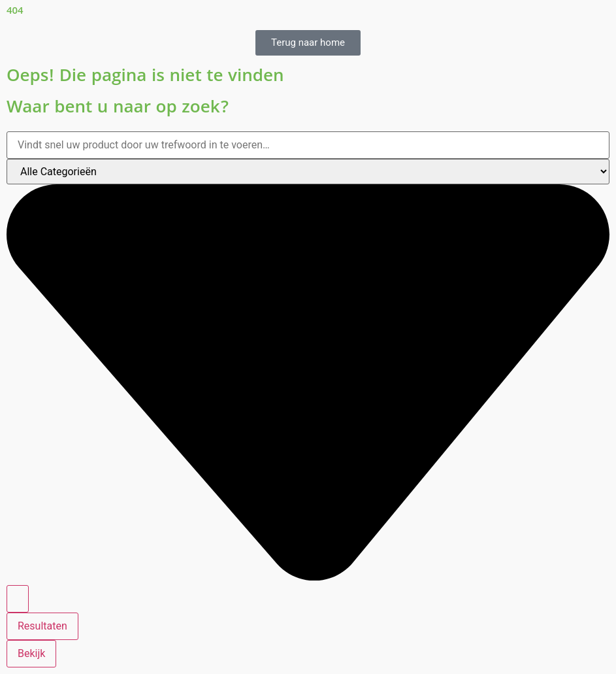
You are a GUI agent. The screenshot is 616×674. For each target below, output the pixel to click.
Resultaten (42, 626)
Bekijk (31, 653)
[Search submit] (18, 599)
